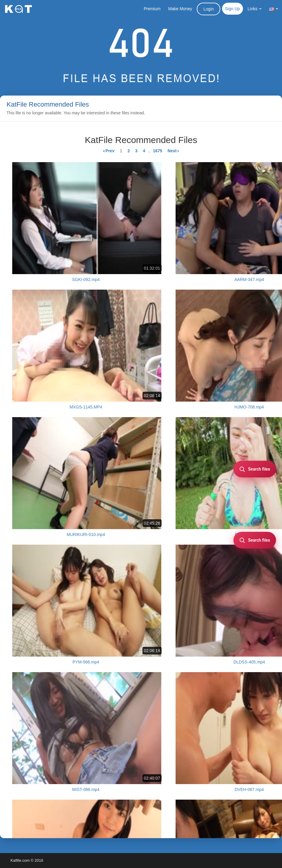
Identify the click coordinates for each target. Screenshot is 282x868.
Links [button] (255, 9)
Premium (152, 9)
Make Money (180, 9)
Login (208, 9)
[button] (274, 9)
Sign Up (233, 9)
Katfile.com (20, 860)
